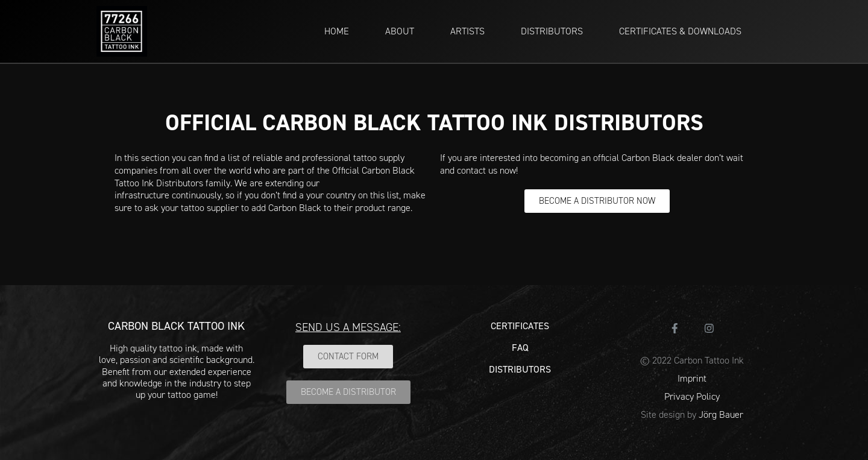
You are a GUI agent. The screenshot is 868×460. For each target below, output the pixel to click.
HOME (337, 31)
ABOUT (400, 31)
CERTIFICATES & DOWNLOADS (680, 31)
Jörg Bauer (721, 414)
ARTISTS (467, 31)
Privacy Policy (692, 396)
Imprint (692, 378)
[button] (597, 201)
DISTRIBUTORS (552, 31)
